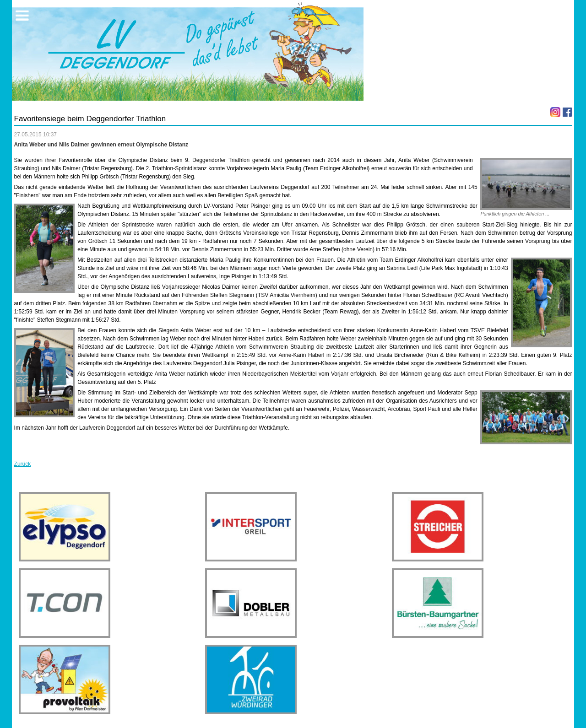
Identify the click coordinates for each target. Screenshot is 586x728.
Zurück (23, 464)
